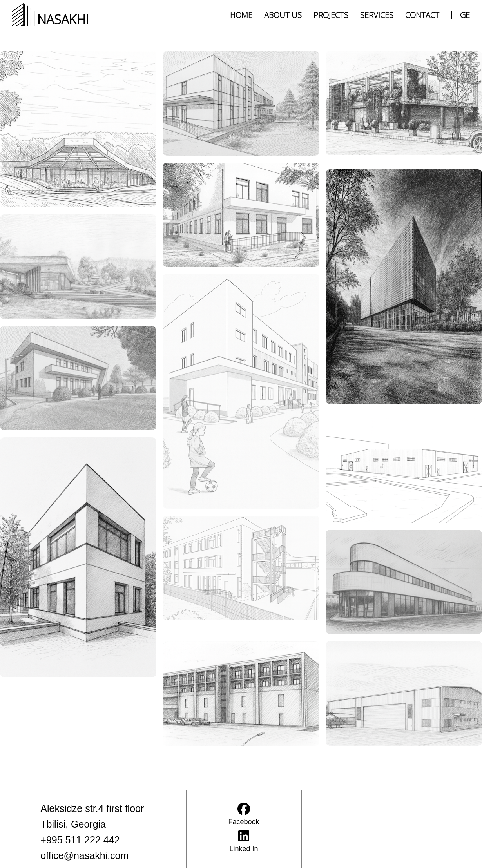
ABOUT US (283, 15)
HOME (241, 15)
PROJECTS (331, 15)
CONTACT (422, 15)
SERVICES (377, 15)
